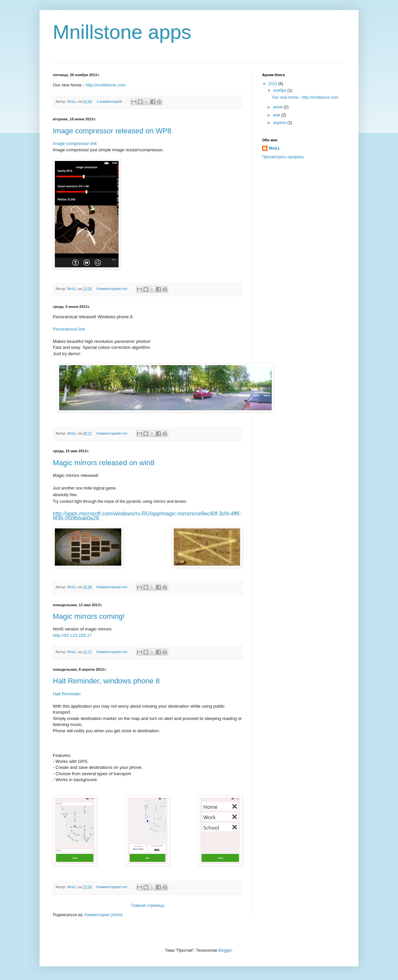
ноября (280, 90)
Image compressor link (75, 143)
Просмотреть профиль (283, 157)
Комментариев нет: (113, 289)
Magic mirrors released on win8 (104, 463)
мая (277, 115)
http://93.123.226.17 (72, 635)
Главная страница (148, 906)
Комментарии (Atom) (103, 915)
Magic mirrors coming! (89, 616)
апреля (280, 123)
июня (278, 107)
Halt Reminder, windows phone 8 (106, 681)
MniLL (275, 148)
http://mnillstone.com (105, 85)
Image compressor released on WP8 (112, 131)
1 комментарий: (110, 101)
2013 (273, 84)
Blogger (225, 950)
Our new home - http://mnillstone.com (305, 97)
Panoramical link (69, 329)
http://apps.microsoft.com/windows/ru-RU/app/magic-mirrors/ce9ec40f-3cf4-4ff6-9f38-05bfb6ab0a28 (147, 516)
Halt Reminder (67, 694)
